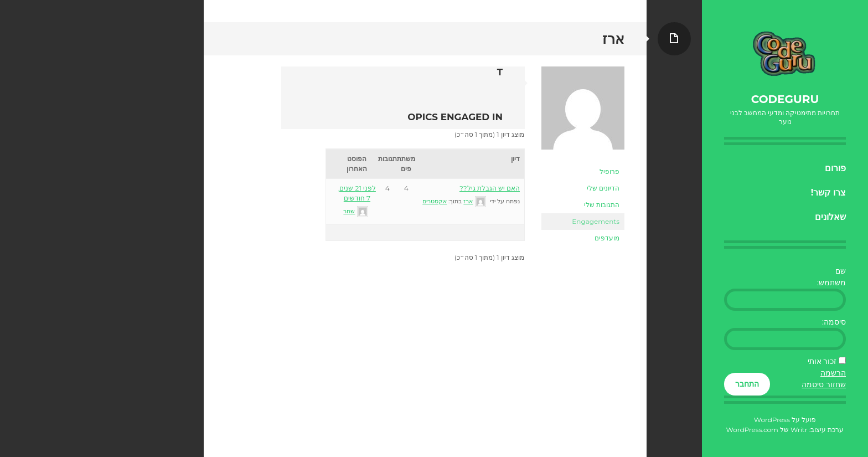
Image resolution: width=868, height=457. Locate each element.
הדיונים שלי (603, 188)
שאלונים (830, 217)
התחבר (747, 384)
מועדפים (607, 238)
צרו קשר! (828, 192)
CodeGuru (785, 99)
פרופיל (609, 171)
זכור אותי (822, 361)
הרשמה (833, 373)
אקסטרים (435, 201)
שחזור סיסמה (824, 384)
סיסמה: (834, 322)
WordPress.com (752, 430)
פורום (835, 168)
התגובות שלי (602, 205)
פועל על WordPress (785, 420)
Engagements (596, 221)
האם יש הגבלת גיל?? (490, 188)
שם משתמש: (831, 277)
